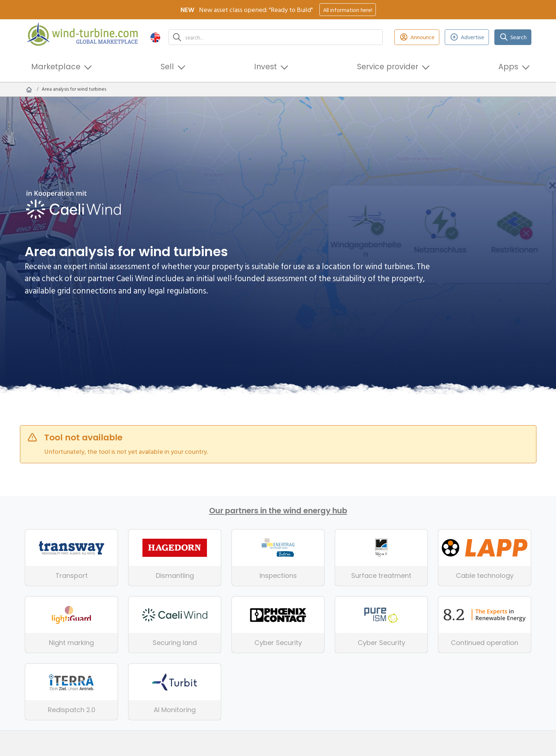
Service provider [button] (388, 67)
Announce (417, 37)
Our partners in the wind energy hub (278, 511)
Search (513, 37)
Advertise (467, 37)
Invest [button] (265, 67)
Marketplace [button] (56, 67)
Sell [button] (167, 67)
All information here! (348, 10)
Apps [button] (508, 67)
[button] (155, 37)
